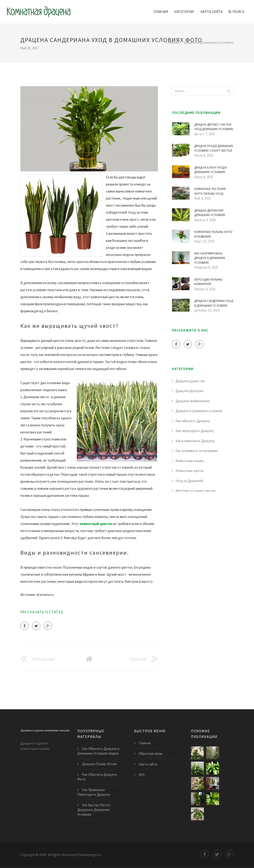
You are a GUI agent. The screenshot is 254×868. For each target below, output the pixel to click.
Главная (161, 12)
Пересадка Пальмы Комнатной (208, 282)
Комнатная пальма (190, 461)
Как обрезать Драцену (193, 421)
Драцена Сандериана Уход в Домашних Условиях (214, 303)
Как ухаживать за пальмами (196, 451)
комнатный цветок (96, 524)
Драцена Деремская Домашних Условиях (210, 213)
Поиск (236, 12)
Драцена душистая (190, 381)
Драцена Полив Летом (99, 764)
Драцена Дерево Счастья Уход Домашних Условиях (214, 127)
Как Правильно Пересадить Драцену (94, 792)
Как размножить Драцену (195, 441)
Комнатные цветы (189, 471)
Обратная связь (151, 754)
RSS (142, 775)
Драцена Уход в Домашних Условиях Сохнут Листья (214, 148)
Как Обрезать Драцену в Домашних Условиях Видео (98, 751)
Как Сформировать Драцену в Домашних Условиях (210, 258)
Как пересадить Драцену (195, 431)
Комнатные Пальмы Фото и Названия (213, 234)
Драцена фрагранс (190, 391)
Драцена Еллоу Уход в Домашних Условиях (210, 170)
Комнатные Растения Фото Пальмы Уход (210, 191)
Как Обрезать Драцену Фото (97, 777)
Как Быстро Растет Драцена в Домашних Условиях (94, 810)
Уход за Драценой (189, 481)
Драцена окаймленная (192, 401)
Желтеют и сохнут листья (196, 491)
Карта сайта (212, 12)
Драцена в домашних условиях (209, 43)
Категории (184, 12)
